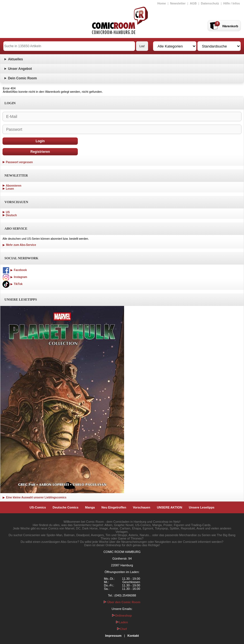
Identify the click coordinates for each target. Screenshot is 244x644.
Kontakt (133, 636)
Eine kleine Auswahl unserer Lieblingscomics (34, 497)
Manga (90, 507)
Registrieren (40, 152)
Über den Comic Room (122, 602)
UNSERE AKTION (170, 507)
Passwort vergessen (19, 162)
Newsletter (178, 3)
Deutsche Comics (66, 507)
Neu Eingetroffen (114, 507)
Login (40, 141)
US (8, 212)
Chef (122, 629)
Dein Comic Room (22, 78)
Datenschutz (210, 3)
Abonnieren (14, 186)
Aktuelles (15, 59)
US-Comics (38, 507)
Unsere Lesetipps (202, 507)
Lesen (10, 189)
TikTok (13, 284)
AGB (193, 3)
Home (162, 3)
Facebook (15, 270)
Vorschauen (141, 507)
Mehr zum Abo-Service (19, 245)
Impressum (113, 636)
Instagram (15, 277)
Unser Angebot (20, 69)
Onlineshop (122, 616)
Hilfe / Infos (232, 3)
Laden (122, 622)
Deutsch (11, 215)
